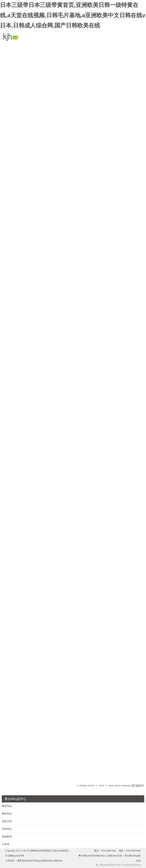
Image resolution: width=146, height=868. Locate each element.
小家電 (6, 844)
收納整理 (7, 837)
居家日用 (7, 821)
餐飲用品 (7, 806)
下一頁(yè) (109, 786)
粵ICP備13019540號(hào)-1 (93, 856)
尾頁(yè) (118, 786)
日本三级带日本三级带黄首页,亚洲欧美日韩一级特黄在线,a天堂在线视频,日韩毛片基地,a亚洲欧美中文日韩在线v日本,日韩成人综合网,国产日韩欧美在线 (73, 15)
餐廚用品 (7, 814)
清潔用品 (7, 829)
